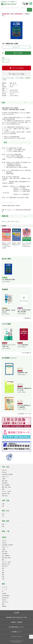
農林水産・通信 (6, 494)
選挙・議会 (5, 481)
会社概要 (16, 613)
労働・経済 (5, 496)
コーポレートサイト (16, 636)
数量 (3, 58)
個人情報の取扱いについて (16, 627)
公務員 (4, 479)
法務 (3, 506)
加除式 (4, 537)
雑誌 (3, 584)
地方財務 (4, 594)
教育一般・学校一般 (15, 222)
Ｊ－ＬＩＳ (5, 589)
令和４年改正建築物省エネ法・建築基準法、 (24, 406)
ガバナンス (5, 587)
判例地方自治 (5, 598)
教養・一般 (6, 531)
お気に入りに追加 (18, 74)
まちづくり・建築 (6, 491)
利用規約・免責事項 (16, 622)
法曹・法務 (6, 501)
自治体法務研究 (6, 596)
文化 (3, 516)
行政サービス (5, 477)
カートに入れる (18, 68)
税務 (3, 524)
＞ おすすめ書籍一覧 (26, 353)
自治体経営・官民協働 (7, 474)
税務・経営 (6, 521)
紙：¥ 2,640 (18, 53)
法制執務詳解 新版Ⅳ (23, 373)
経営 (3, 526)
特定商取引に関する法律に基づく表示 (17, 617)
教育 (9, 222)
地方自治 (4, 472)
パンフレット (16, 47)
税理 (3, 604)
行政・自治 (6, 467)
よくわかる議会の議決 (23, 345)
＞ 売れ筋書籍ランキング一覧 (24, 414)
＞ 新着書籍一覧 (27, 318)
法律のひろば (5, 602)
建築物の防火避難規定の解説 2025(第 (24, 389)
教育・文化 (4, 222)
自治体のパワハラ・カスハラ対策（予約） (9, 346)
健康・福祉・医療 (6, 487)
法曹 (3, 504)
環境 (3, 489)
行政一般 (4, 470)
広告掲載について (16, 632)
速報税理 (4, 606)
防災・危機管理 (6, 485)
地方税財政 (5, 483)
